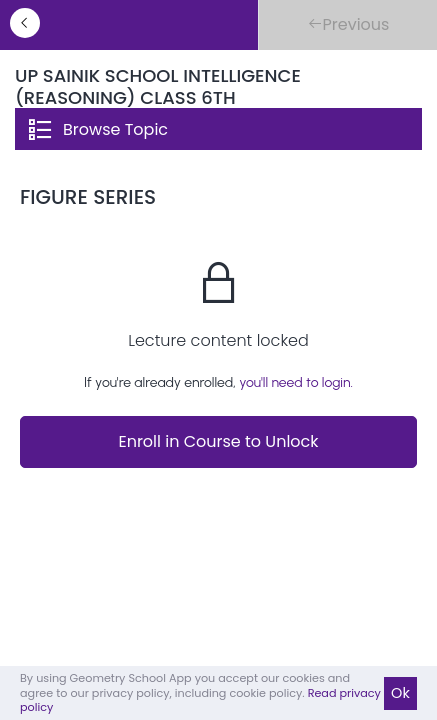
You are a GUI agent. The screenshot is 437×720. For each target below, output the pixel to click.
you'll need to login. (296, 382)
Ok (400, 693)
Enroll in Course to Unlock (218, 441)
